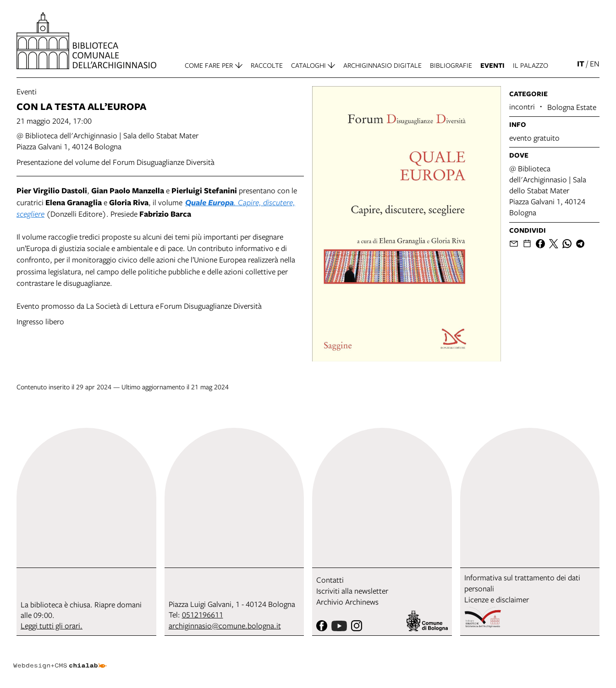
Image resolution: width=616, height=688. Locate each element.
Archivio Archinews (347, 602)
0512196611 (203, 614)
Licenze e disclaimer (497, 599)
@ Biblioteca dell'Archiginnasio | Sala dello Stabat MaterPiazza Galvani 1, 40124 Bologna (107, 141)
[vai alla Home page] (86, 41)
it (581, 63)
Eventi (27, 91)
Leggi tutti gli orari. (52, 625)
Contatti (330, 580)
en (595, 63)
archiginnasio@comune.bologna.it (225, 625)
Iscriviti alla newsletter (352, 591)
